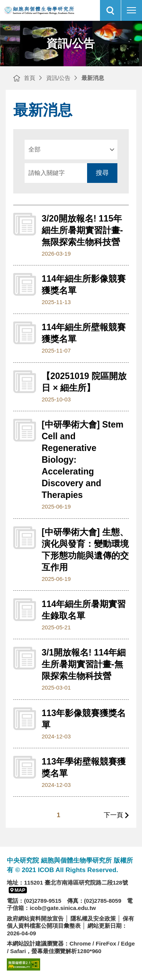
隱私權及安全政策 (93, 918)
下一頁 (113, 815)
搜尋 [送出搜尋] (102, 173)
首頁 (30, 78)
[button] (110, 10)
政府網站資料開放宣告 (35, 918)
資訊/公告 (58, 78)
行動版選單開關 (131, 12)
